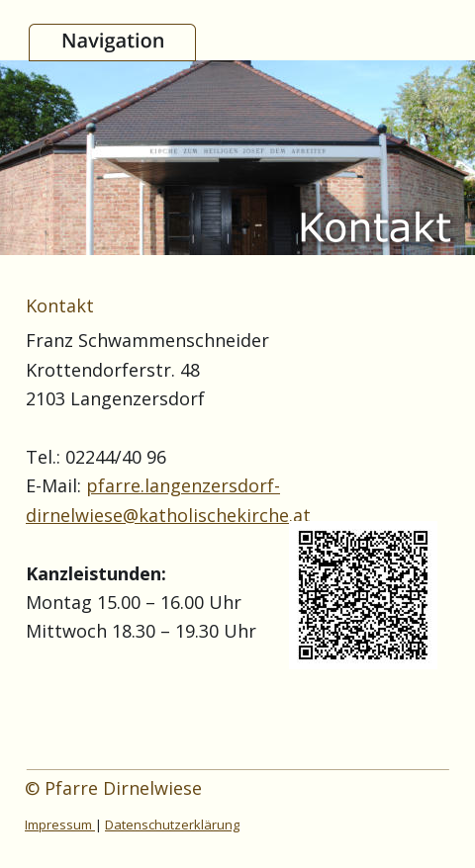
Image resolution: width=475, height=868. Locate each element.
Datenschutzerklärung (172, 825)
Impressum (60, 825)
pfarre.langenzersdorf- (183, 485)
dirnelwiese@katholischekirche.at (168, 515)
